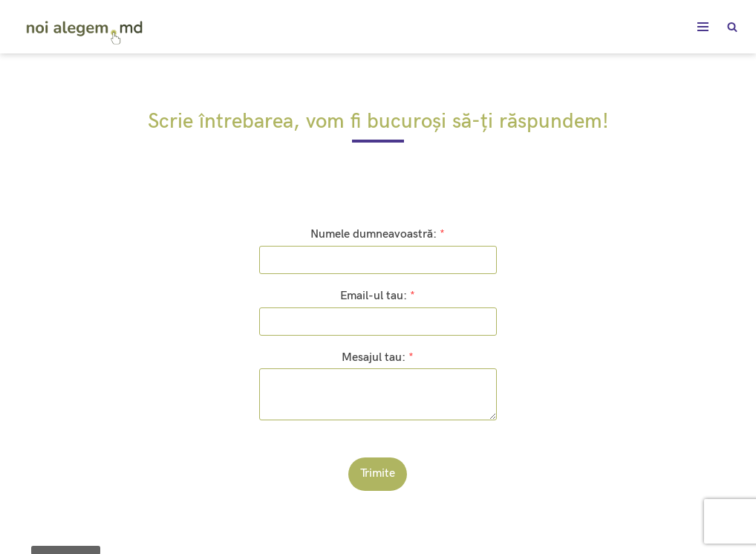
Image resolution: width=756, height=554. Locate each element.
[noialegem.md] (85, 29)
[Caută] (732, 27)
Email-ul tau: (378, 296)
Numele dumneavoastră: (378, 234)
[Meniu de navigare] (703, 27)
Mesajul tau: (378, 358)
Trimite (378, 473)
